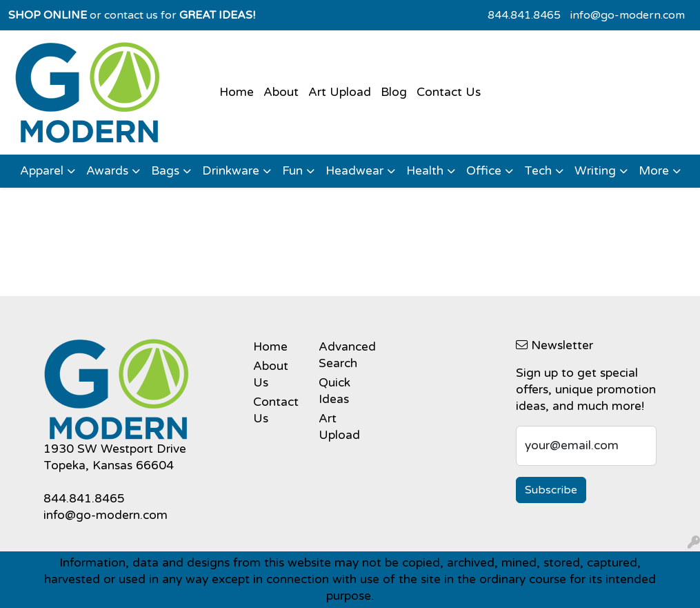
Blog (394, 92)
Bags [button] (165, 171)
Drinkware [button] (231, 171)
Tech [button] (538, 171)
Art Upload (340, 92)
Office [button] (484, 171)
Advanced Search (343, 355)
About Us (271, 374)
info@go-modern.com (628, 15)
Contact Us (449, 92)
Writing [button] (595, 171)
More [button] (654, 171)
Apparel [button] (42, 171)
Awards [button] (107, 171)
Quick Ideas (334, 391)
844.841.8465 (524, 15)
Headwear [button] (354, 171)
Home (237, 92)
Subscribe (551, 490)
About (281, 92)
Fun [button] (292, 171)
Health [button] (425, 171)
